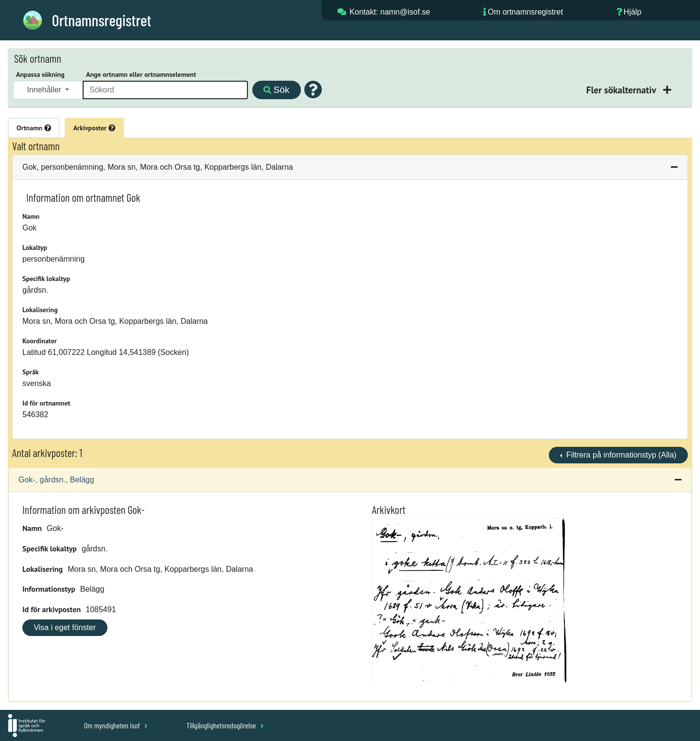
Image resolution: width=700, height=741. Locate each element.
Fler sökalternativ (622, 90)
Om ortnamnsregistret (525, 12)
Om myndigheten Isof (116, 725)
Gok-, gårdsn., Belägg (56, 480)
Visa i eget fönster (65, 627)
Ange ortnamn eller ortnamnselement (141, 74)
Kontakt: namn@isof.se (390, 12)
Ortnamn (34, 128)
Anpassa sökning (40, 74)
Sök (276, 90)
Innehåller (45, 90)
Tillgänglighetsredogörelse (225, 725)
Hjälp (632, 12)
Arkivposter (94, 128)
